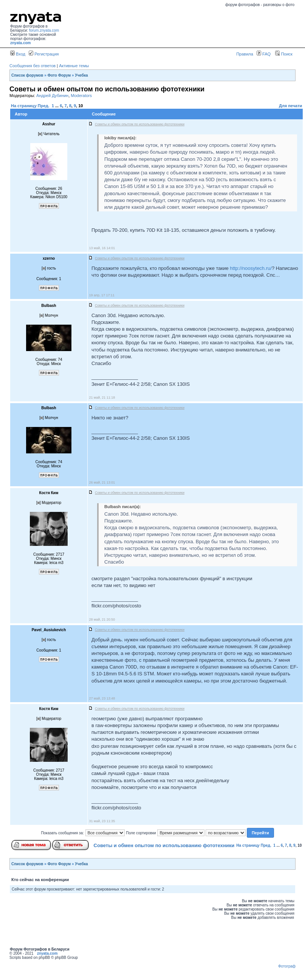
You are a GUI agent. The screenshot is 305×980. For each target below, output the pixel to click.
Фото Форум (59, 75)
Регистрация (44, 54)
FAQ (264, 54)
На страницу (24, 106)
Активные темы (74, 66)
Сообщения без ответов (33, 66)
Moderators (81, 96)
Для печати (290, 106)
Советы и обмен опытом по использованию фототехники (164, 845)
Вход (18, 54)
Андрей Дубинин (52, 96)
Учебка (81, 75)
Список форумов (27, 75)
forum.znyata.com (44, 30)
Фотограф (287, 966)
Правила (245, 54)
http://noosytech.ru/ (251, 268)
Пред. (44, 106)
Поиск (284, 54)
